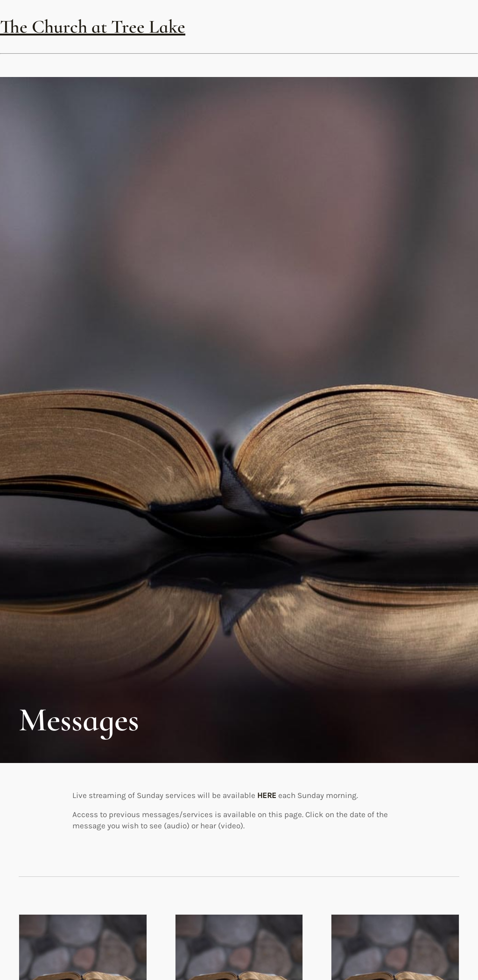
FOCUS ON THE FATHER (393, 639)
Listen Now (45, 686)
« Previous (223, 961)
